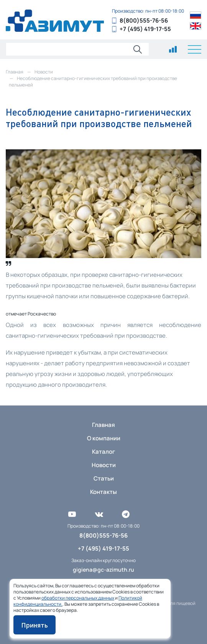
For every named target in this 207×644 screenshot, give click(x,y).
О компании (104, 438)
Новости (104, 465)
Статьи (104, 478)
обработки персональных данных (78, 598)
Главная (103, 425)
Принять (34, 625)
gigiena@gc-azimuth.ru (103, 570)
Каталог (103, 452)
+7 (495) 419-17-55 (145, 29)
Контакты (103, 492)
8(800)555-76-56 (144, 20)
